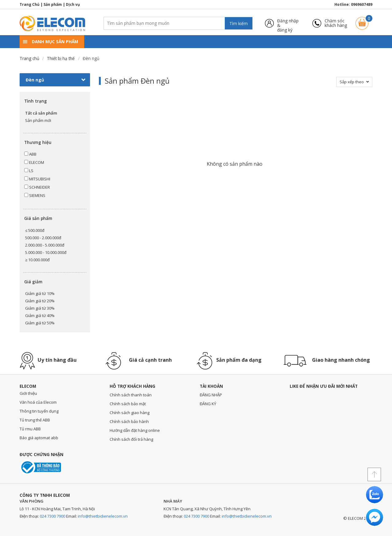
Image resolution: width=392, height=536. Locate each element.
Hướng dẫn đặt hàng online (135, 430)
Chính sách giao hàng (130, 413)
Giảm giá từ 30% (40, 308)
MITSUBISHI (37, 179)
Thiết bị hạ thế (61, 58)
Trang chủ (29, 58)
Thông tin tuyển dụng (39, 411)
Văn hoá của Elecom (38, 402)
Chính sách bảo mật (128, 404)
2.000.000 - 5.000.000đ (45, 245)
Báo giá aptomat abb (39, 438)
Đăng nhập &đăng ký (288, 23)
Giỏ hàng (362, 20)
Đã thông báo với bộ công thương (40, 467)
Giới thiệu (28, 393)
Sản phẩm (53, 4)
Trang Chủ (30, 4)
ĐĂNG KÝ (208, 404)
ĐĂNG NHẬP (211, 395)
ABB (30, 154)
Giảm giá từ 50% (40, 323)
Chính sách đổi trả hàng (131, 439)
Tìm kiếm (239, 23)
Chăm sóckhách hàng (336, 23)
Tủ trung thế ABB (35, 420)
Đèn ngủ (56, 80)
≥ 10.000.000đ (37, 260)
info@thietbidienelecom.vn (103, 516)
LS (29, 171)
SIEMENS (35, 195)
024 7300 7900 (53, 516)
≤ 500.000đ (35, 230)
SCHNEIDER (37, 187)
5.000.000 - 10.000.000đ (46, 252)
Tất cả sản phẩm (41, 113)
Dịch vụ (73, 4)
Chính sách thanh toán (131, 395)
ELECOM (34, 162)
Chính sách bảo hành (129, 421)
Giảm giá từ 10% (40, 293)
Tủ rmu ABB (30, 429)
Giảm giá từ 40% (40, 315)
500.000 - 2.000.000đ (43, 238)
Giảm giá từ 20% (40, 301)
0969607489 (362, 4)
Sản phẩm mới (38, 120)
